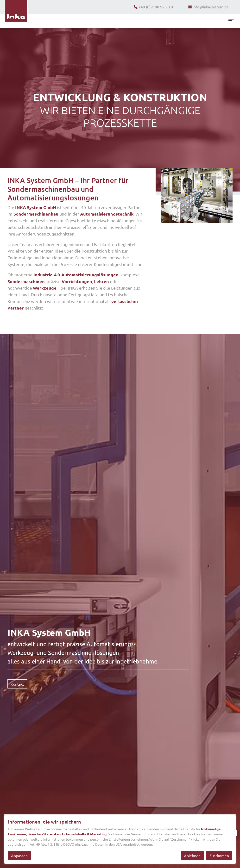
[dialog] (120, 839)
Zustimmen (219, 856)
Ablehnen (192, 856)
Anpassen (19, 856)
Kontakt (17, 684)
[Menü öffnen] (231, 21)
